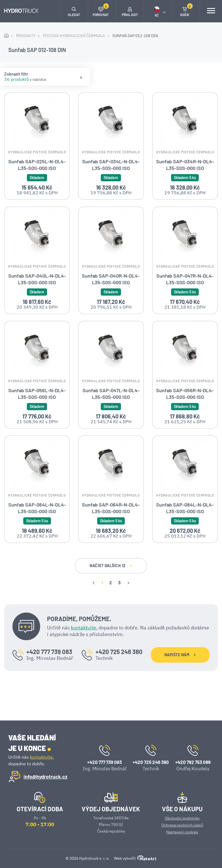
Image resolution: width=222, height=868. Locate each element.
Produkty (26, 36)
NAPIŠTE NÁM (180, 677)
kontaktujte (83, 649)
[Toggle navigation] (211, 11)
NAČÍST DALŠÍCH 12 (111, 588)
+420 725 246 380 (119, 673)
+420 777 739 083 (49, 673)
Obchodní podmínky (182, 818)
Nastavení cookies (182, 832)
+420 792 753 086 (193, 762)
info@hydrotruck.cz (45, 777)
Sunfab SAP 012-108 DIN (135, 36)
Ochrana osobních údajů (182, 825)
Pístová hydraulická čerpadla (74, 36)
